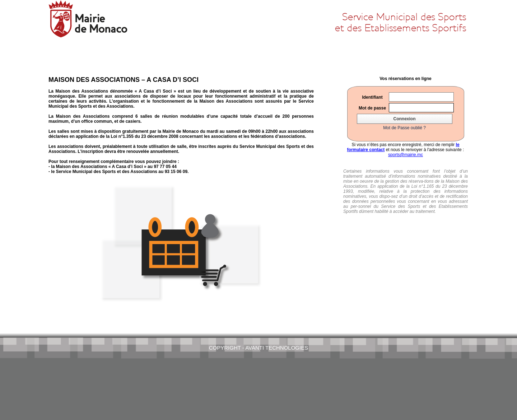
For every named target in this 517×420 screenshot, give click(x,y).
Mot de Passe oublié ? (404, 128)
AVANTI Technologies (277, 348)
